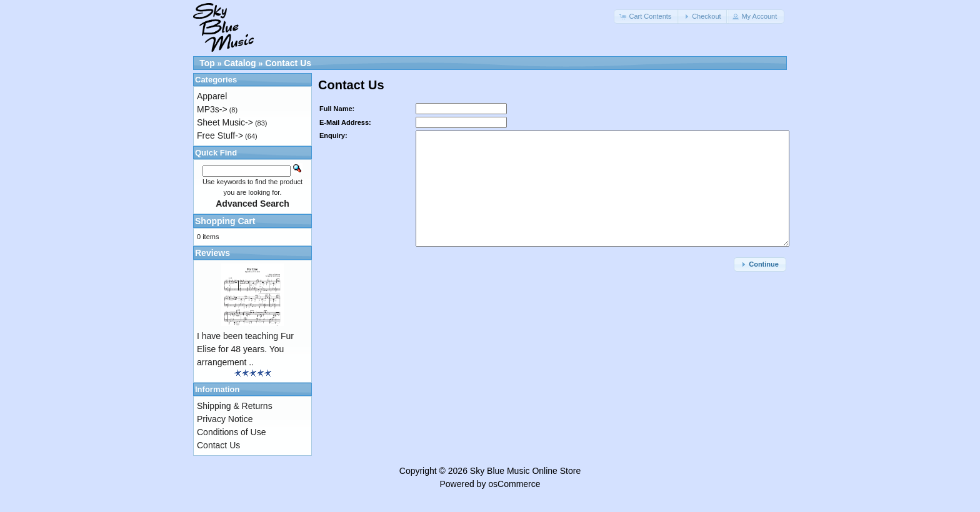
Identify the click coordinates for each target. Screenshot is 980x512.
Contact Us (288, 63)
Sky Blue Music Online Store (525, 471)
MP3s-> (212, 109)
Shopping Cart (225, 221)
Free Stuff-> (220, 135)
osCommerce (514, 484)
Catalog (240, 63)
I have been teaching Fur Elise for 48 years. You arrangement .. (245, 349)
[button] (646, 17)
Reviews (212, 253)
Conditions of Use (232, 432)
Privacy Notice (225, 419)
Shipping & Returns (235, 406)
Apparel (212, 96)
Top (207, 63)
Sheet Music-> (225, 122)
